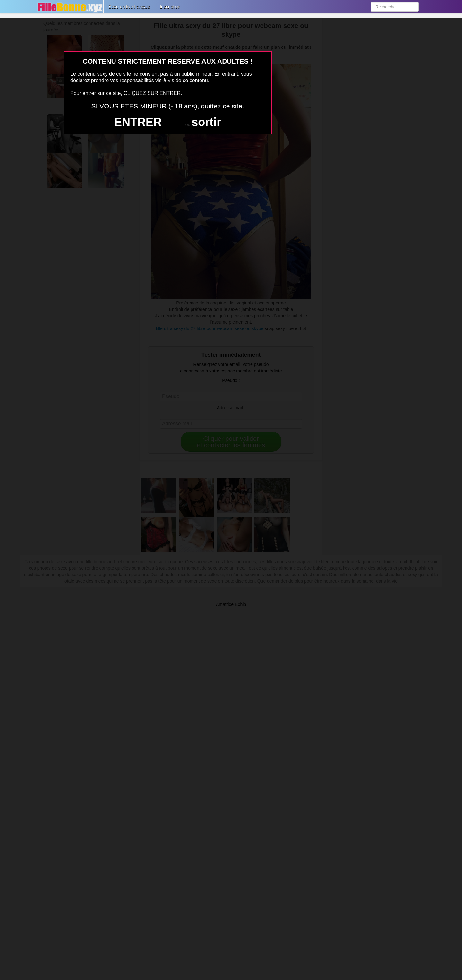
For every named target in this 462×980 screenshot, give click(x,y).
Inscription (170, 7)
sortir (206, 122)
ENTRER (138, 122)
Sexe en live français (129, 7)
